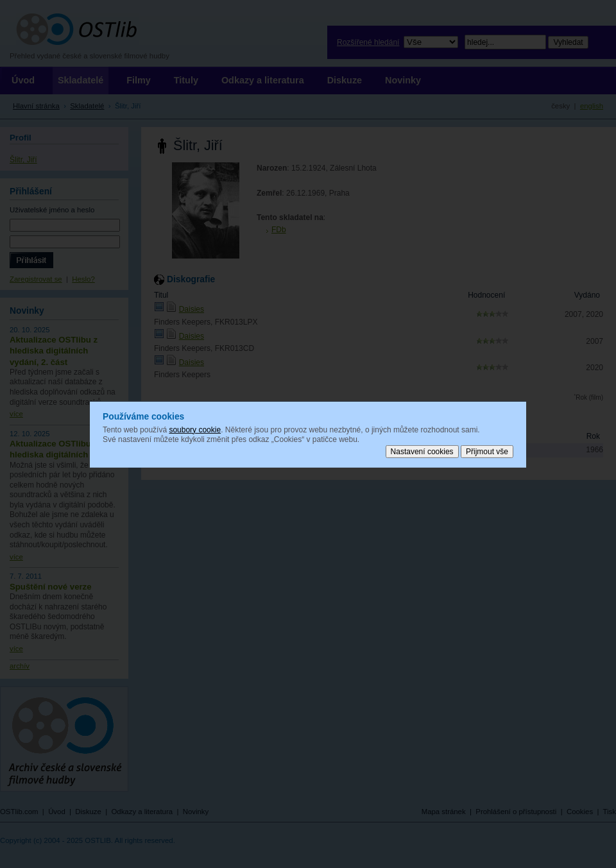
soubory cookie (195, 429)
